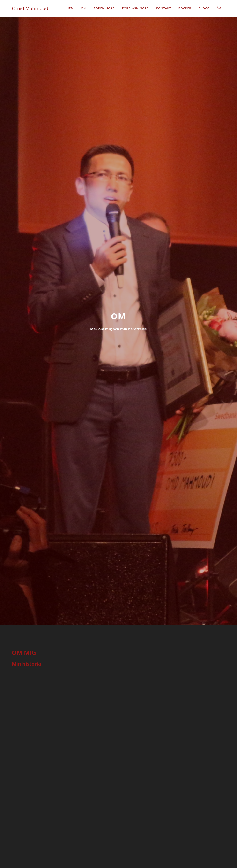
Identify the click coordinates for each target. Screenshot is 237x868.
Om (84, 8)
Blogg (204, 8)
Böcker (185, 8)
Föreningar (104, 8)
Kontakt (163, 8)
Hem (70, 8)
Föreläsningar (136, 8)
